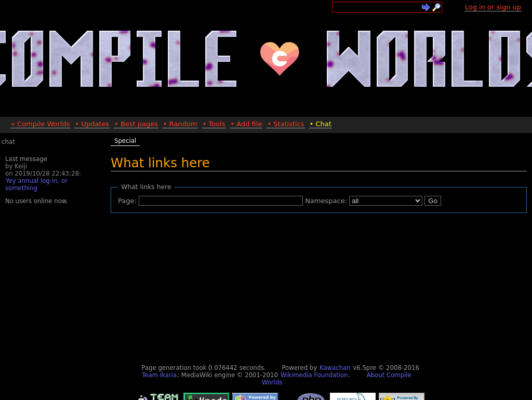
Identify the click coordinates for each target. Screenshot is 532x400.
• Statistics (285, 124)
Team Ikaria (159, 375)
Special (125, 141)
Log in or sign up (493, 7)
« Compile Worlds (40, 124)
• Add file (247, 124)
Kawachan (335, 368)
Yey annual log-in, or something (36, 184)
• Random (180, 124)
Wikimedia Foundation (314, 375)
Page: (127, 201)
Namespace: (326, 201)
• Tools (214, 124)
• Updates (92, 124)
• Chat (321, 124)
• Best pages (136, 124)
